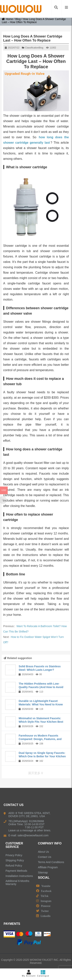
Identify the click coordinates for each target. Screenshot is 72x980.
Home (7, 19)
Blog (18, 19)
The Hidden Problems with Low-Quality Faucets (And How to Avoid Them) (41, 687)
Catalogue (43, 973)
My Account (29, 973)
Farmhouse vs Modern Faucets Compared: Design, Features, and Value (40, 739)
